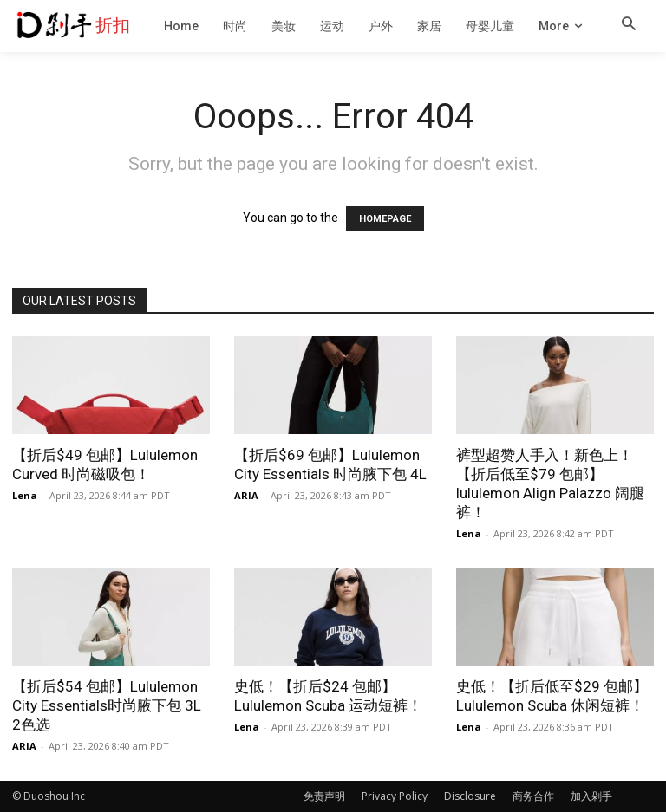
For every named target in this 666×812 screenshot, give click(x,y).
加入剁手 (591, 796)
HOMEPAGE (385, 219)
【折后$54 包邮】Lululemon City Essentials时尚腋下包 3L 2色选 (107, 705)
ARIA (246, 495)
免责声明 (324, 796)
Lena (25, 495)
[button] (629, 25)
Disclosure (470, 796)
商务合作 (533, 796)
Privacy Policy (395, 796)
